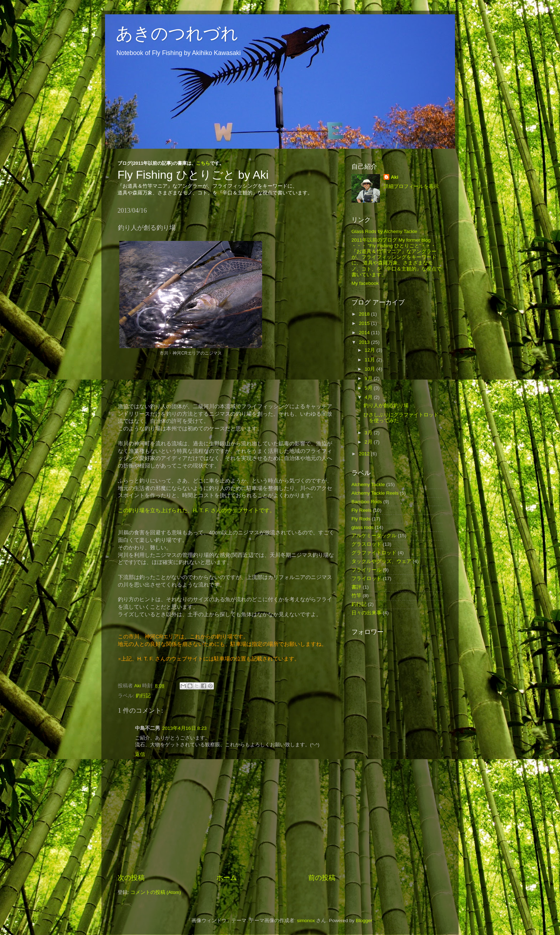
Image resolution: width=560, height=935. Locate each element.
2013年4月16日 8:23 (184, 728)
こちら (203, 163)
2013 (365, 342)
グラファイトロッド (374, 553)
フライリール (366, 570)
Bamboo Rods (367, 502)
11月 (371, 360)
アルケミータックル (374, 536)
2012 (365, 454)
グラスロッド (366, 544)
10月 (371, 369)
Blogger (364, 921)
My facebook (365, 283)
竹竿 (356, 596)
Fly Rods (361, 519)
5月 (369, 388)
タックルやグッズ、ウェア (381, 561)
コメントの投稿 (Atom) (156, 892)
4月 (369, 397)
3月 (369, 433)
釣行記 (143, 696)
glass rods (362, 527)
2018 (365, 314)
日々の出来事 (366, 613)
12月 (371, 350)
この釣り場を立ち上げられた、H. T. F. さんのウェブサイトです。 (196, 510)
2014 (365, 333)
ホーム (227, 878)
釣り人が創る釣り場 (386, 405)
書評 (356, 587)
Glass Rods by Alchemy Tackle (384, 231)
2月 (369, 442)
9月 (369, 378)
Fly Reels (361, 510)
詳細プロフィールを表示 (411, 186)
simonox (306, 921)
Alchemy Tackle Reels (375, 493)
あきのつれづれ (177, 33)
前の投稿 (322, 878)
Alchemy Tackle (368, 484)
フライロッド (366, 578)
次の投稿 (131, 878)
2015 (365, 323)
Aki (394, 177)
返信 (140, 754)
